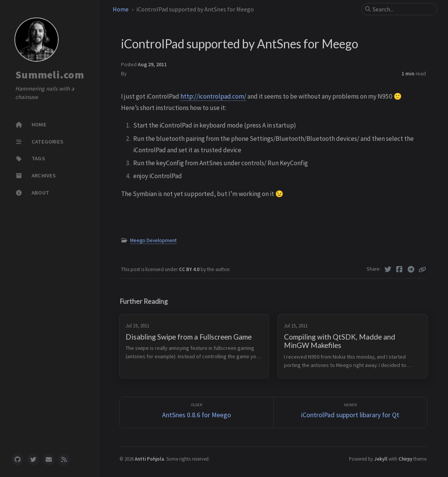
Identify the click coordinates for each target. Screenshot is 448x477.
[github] (18, 459)
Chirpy (405, 459)
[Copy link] (422, 270)
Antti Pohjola (149, 459)
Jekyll (381, 459)
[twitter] (33, 459)
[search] (402, 9)
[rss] (64, 459)
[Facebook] (399, 270)
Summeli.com (50, 75)
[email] (49, 459)
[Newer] (350, 412)
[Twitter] (388, 270)
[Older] (197, 412)
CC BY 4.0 (190, 269)
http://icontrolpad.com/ (213, 96)
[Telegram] (411, 270)
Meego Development (153, 240)
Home (121, 9)
